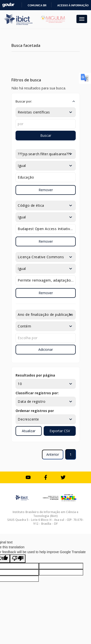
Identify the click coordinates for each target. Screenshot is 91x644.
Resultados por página (35, 375)
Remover (46, 190)
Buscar (46, 135)
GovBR (8, 5)
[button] (46, 101)
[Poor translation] (18, 559)
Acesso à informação (73, 5)
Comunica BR (37, 5)
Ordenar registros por (35, 411)
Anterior (53, 454)
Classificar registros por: (37, 393)
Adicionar (46, 349)
